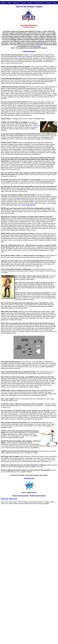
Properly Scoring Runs (38, 496)
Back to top (13, 499)
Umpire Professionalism (21, 496)
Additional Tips (29, 478)
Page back (4, 499)
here (39, 46)
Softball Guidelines (29, 51)
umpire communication (29, 205)
